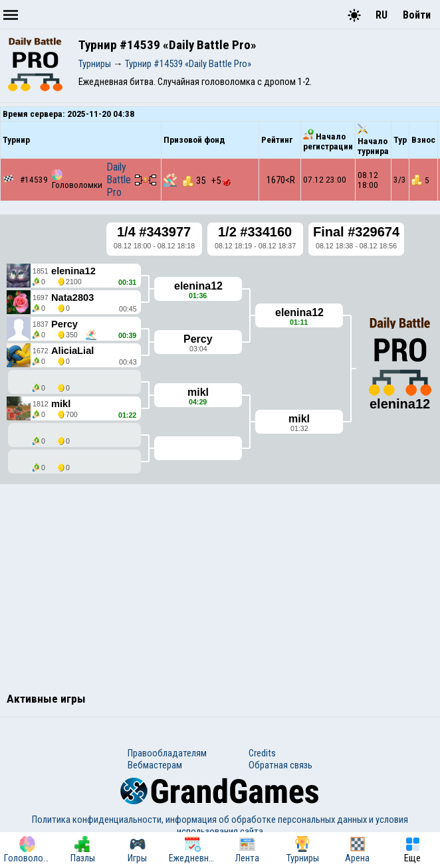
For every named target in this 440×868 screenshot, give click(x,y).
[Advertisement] (220, 586)
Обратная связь (280, 765)
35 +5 (207, 181)
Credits (262, 753)
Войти (417, 15)
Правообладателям (167, 753)
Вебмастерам (155, 765)
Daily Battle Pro (119, 180)
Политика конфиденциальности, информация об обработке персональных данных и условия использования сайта (220, 825)
